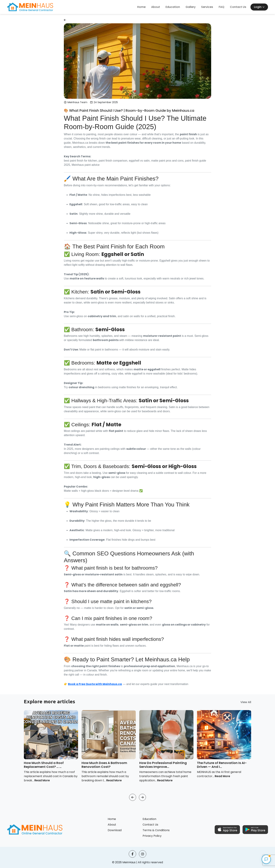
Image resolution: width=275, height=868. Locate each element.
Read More (42, 780)
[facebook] (132, 854)
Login (259, 7)
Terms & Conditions (156, 830)
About (156, 7)
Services (207, 7)
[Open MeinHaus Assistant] (266, 859)
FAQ (222, 7)
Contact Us (238, 7)
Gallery (191, 7)
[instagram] (143, 854)
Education (173, 7)
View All (246, 702)
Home (141, 7)
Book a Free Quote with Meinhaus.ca (95, 684)
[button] (133, 797)
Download (115, 830)
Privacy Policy (152, 836)
